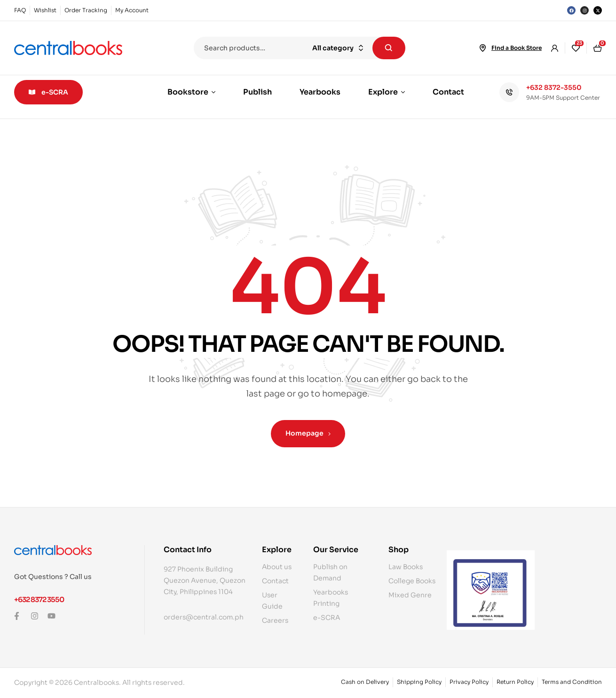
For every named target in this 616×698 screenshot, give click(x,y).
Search (389, 48)
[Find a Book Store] (483, 48)
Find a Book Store (517, 48)
